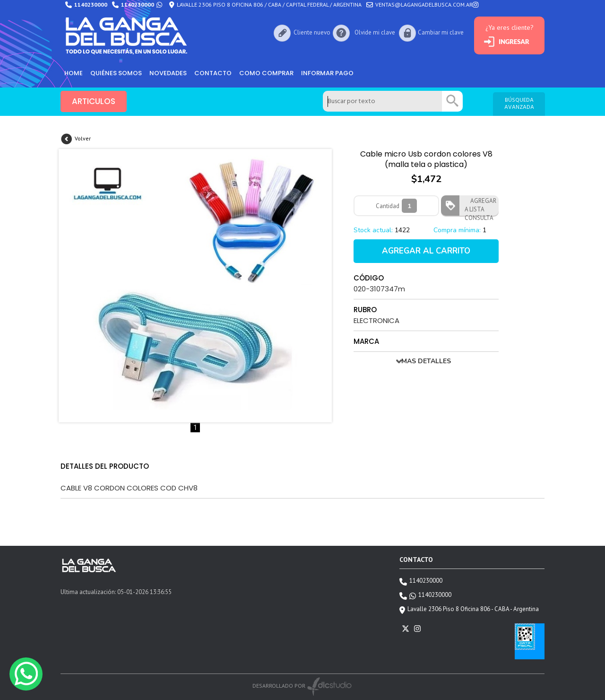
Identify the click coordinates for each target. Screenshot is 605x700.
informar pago (327, 73)
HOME (73, 73)
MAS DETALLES (426, 361)
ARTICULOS (94, 102)
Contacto (213, 73)
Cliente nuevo (312, 32)
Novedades (168, 73)
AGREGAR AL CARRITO (426, 251)
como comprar (266, 73)
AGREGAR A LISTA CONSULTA (480, 206)
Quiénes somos (116, 73)
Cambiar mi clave (441, 32)
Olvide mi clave (374, 32)
